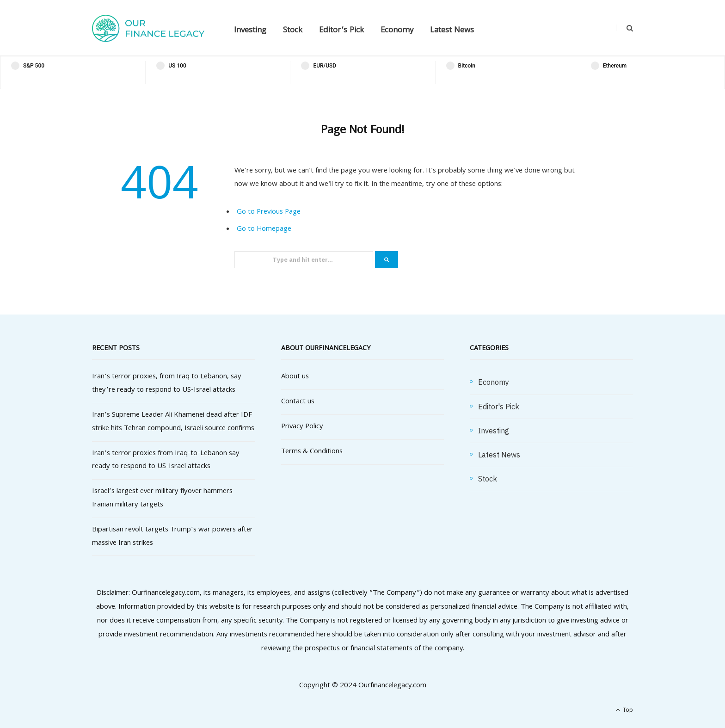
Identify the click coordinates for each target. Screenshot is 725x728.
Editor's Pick (499, 407)
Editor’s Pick (341, 31)
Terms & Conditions (312, 452)
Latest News (452, 31)
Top (624, 711)
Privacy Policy (302, 427)
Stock (293, 31)
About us (295, 377)
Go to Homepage (264, 229)
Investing (250, 31)
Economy (397, 31)
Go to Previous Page (269, 212)
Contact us (298, 402)
